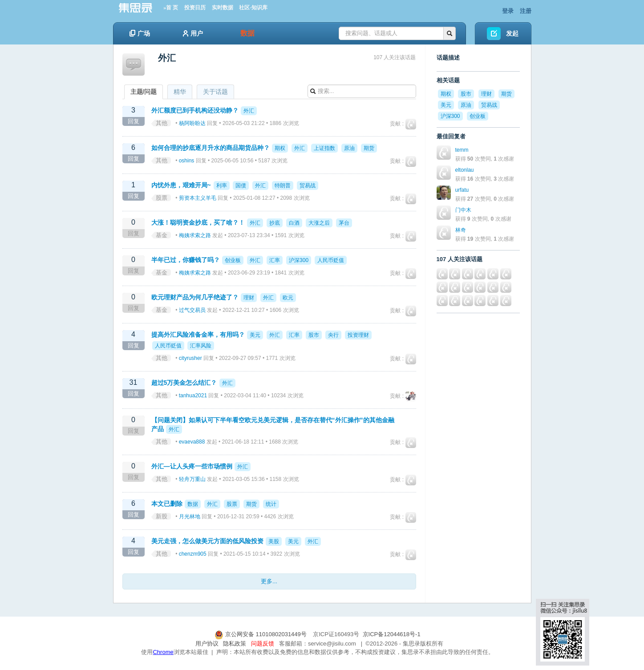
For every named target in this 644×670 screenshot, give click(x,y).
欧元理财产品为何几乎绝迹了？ (195, 297)
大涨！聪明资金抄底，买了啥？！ (198, 222)
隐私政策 (235, 644)
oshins (187, 161)
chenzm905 (193, 554)
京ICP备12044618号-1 (392, 634)
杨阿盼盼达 (192, 123)
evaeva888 (192, 442)
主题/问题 (144, 92)
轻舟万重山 (192, 479)
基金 (162, 235)
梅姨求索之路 (195, 235)
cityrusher (190, 358)
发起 (512, 33)
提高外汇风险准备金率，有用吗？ (198, 335)
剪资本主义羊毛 (198, 198)
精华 (180, 92)
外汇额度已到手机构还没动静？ (195, 110)
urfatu (462, 190)
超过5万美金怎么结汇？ (184, 383)
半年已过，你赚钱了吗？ (186, 260)
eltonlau (465, 170)
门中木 (463, 210)
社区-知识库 (253, 8)
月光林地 (190, 517)
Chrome (163, 652)
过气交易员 (192, 310)
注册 (526, 11)
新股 (162, 516)
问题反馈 (263, 644)
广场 (140, 33)
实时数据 (223, 8)
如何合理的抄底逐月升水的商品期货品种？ (211, 148)
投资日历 (195, 8)
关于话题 (215, 92)
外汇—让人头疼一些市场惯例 (192, 466)
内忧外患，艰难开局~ (181, 185)
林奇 (461, 230)
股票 (162, 198)
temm (462, 150)
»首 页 (171, 8)
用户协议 (207, 644)
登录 (508, 11)
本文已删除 (167, 504)
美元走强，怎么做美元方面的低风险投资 (207, 541)
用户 (193, 33)
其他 (162, 123)
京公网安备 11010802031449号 (261, 634)
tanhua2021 (193, 396)
